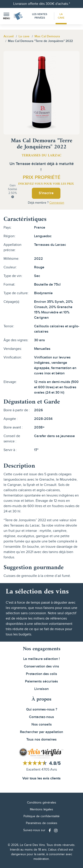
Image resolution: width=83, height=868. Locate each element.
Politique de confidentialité (41, 816)
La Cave (61, 16)
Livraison (41, 689)
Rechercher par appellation (41, 732)
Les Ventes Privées (40, 16)
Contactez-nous (41, 717)
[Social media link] (50, 830)
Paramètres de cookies (42, 823)
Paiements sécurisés (41, 681)
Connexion (57, 203)
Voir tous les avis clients (41, 778)
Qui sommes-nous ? (42, 710)
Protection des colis (41, 674)
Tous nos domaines (41, 740)
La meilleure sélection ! (41, 659)
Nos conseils (42, 725)
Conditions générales (42, 803)
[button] (6, 16)
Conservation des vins (41, 666)
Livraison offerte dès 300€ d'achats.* (42, 4)
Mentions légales (41, 809)
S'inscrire (46, 193)
